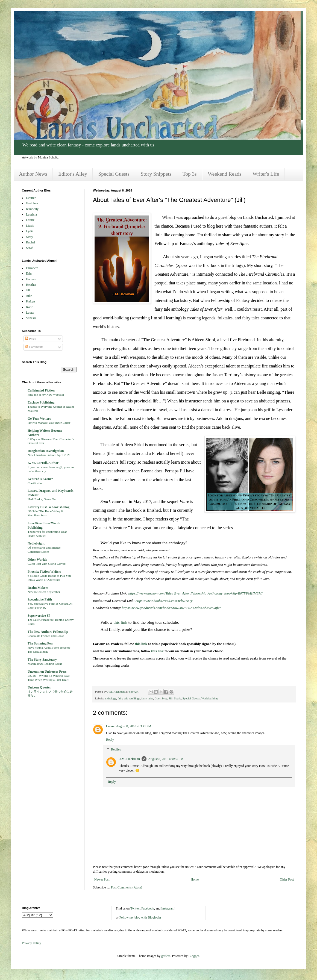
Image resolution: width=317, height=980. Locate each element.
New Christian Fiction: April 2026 (49, 455)
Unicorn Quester (39, 687)
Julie (29, 296)
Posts (30, 339)
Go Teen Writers (39, 419)
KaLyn (30, 301)
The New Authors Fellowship (48, 632)
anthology (110, 698)
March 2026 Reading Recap (45, 664)
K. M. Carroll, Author (43, 463)
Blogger (194, 956)
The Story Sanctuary (42, 660)
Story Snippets (156, 174)
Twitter (135, 908)
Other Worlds (37, 560)
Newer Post (102, 879)
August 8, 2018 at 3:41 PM (134, 726)
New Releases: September (44, 592)
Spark (177, 698)
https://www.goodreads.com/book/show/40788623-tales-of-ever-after (171, 608)
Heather (31, 285)
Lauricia (31, 214)
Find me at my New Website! (46, 395)
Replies (116, 749)
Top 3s (190, 174)
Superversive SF (39, 616)
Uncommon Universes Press (47, 672)
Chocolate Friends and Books (46, 636)
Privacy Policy (31, 943)
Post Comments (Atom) (127, 887)
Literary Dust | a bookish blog (49, 507)
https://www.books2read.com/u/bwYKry (164, 601)
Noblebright (36, 543)
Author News (33, 174)
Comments (34, 347)
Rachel (30, 242)
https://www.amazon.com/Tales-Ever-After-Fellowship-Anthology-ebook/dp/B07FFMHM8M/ (196, 593)
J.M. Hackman (130, 759)
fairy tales (147, 698)
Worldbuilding (210, 698)
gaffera (166, 956)
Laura (30, 313)
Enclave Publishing (41, 402)
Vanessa (31, 318)
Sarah (30, 248)
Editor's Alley (73, 174)
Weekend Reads (224, 174)
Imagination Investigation (46, 451)
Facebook (148, 908)
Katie (30, 307)
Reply (110, 740)
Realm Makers (38, 588)
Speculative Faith (40, 599)
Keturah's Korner (40, 479)
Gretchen (32, 203)
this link (120, 622)
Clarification (36, 483)
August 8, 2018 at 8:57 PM (166, 759)
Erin (29, 273)
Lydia (30, 231)
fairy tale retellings (129, 698)
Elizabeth (32, 268)
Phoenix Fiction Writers (44, 572)
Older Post (287, 879)
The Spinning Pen (40, 643)
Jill (171, 698)
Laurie (30, 220)
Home (195, 879)
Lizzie (110, 726)
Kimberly (32, 209)
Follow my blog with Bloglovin (140, 917)
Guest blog (161, 698)
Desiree (31, 198)
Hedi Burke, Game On (42, 499)
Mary (30, 237)
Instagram (168, 908)
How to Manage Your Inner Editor (49, 423)
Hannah (31, 279)
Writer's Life (266, 174)
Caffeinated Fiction (41, 390)
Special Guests (114, 174)
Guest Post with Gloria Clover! (47, 564)
